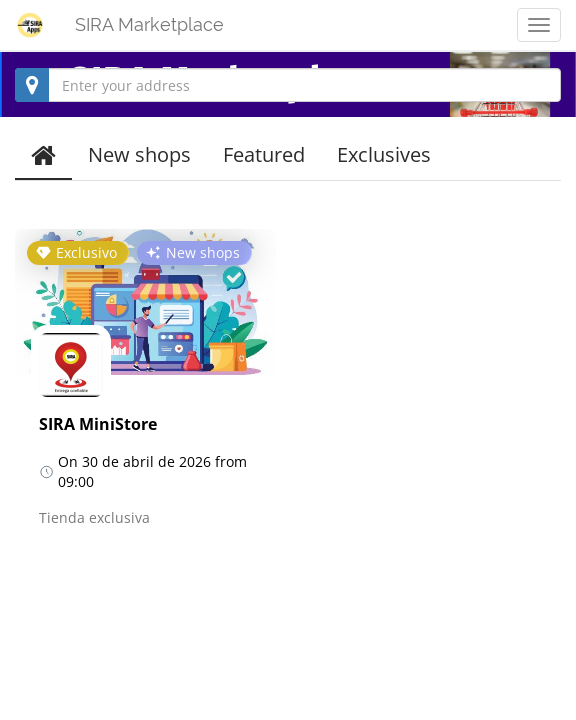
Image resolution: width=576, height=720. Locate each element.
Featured (264, 154)
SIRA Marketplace (149, 24)
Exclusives (384, 154)
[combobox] (288, 85)
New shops (139, 154)
